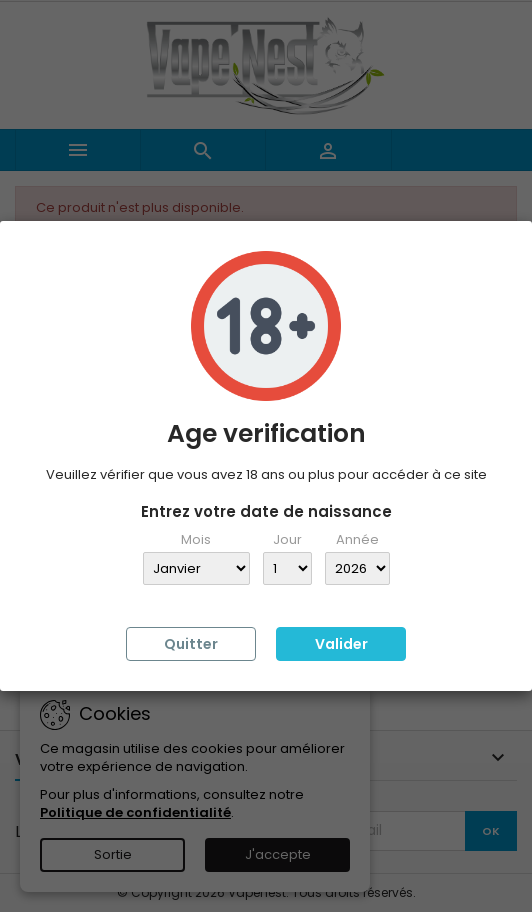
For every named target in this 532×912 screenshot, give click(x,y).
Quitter (191, 644)
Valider (341, 644)
